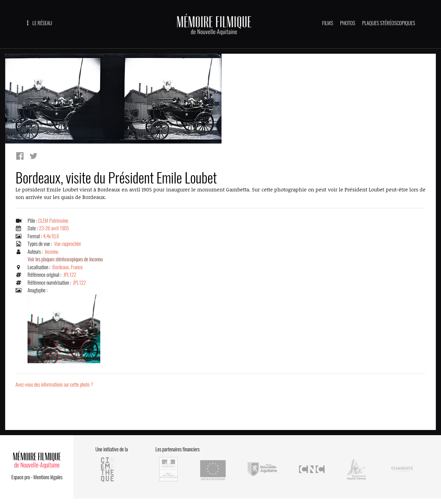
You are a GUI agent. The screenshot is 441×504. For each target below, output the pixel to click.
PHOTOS (348, 23)
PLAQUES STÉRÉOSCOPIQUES (389, 23)
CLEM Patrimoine (53, 221)
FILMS (328, 23)
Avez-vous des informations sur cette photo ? (54, 385)
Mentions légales (48, 477)
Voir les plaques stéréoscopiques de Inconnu (65, 259)
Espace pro (21, 477)
